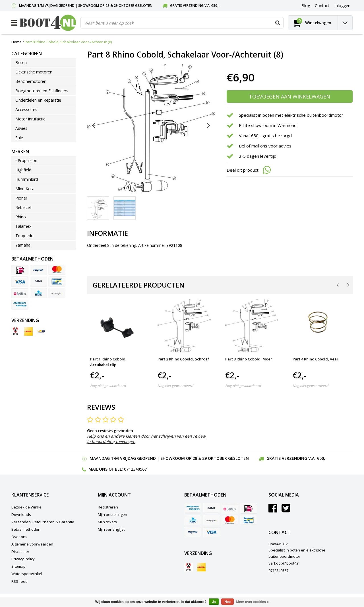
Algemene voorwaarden (32, 544)
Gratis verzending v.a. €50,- (195, 6)
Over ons (19, 537)
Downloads (21, 514)
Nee (227, 602)
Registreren (108, 507)
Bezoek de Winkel (27, 507)
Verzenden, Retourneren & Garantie (43, 522)
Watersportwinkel (27, 574)
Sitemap (18, 566)
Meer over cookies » (253, 602)
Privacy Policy (23, 559)
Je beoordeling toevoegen (111, 441)
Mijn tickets (107, 522)
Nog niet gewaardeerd (108, 386)
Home (16, 42)
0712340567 (135, 469)
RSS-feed (19, 581)
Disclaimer (20, 551)
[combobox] (182, 23)
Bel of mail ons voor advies (265, 146)
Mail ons (98, 469)
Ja (214, 602)
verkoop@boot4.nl (284, 563)
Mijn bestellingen (112, 514)
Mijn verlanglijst (111, 529)
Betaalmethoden (26, 529)
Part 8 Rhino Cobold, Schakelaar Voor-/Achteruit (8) (68, 42)
